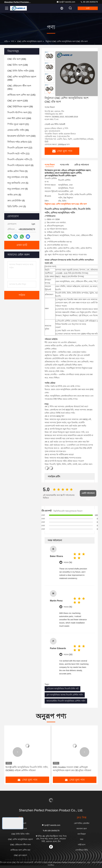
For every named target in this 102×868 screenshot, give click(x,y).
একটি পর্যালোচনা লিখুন (88, 494)
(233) (21, 71)
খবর (82, 839)
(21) (18, 124)
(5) (18, 171)
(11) (18, 154)
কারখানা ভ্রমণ (82, 829)
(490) (22, 78)
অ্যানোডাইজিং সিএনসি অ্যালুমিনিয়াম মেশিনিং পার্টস (66, 701)
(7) (20, 159)
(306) (17, 59)
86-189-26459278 (89, 2)
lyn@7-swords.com (66, 2)
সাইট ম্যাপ (82, 845)
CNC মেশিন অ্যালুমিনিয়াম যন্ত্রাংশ (30, 41)
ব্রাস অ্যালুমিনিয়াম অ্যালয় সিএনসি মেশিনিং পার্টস (65, 695)
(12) (20, 142)
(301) (19, 87)
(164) (19, 118)
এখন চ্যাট (22, 245)
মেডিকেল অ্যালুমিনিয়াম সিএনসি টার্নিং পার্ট (62, 689)
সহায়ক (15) (68, 607)
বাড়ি (6, 41)
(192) (22, 136)
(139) (18, 65)
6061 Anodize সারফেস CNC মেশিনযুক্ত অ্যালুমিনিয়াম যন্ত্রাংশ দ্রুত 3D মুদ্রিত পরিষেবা (72, 769)
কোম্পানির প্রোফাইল (82, 823)
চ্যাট (88, 8)
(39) (20, 107)
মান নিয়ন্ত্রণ (82, 834)
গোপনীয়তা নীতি (82, 850)
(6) (20, 165)
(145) (21, 95)
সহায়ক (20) (68, 655)
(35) (18, 130)
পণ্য (12, 41)
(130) (18, 101)
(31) (20, 112)
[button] (49, 93)
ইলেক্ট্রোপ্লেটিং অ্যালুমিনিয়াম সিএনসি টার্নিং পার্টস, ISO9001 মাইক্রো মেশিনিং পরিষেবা (27, 769)
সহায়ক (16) (68, 562)
